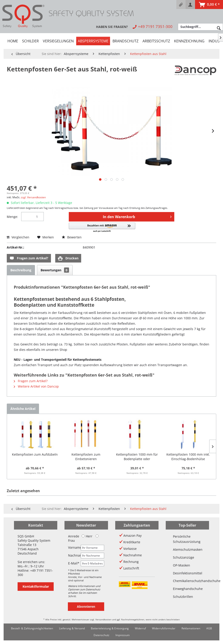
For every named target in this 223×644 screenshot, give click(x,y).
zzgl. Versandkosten (33, 197)
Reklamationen (191, 628)
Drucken (68, 258)
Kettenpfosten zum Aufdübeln (35, 454)
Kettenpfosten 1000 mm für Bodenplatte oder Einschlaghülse (137, 457)
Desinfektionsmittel (187, 573)
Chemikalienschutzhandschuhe (187, 581)
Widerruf (140, 628)
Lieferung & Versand (72, 628)
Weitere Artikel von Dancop (36, 386)
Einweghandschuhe (187, 589)
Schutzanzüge (184, 557)
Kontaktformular (36, 586)
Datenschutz (101, 635)
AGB (209, 628)
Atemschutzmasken (187, 549)
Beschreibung (21, 270)
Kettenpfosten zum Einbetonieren (86, 457)
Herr (87, 536)
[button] (102, 228)
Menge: (12, 217)
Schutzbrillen (183, 597)
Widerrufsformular (164, 628)
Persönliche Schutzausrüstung (187, 539)
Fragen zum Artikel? (29, 258)
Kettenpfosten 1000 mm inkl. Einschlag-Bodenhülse (188, 457)
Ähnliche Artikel (23, 409)
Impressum (123, 635)
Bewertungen (55, 270)
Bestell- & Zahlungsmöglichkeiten (32, 628)
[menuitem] (181, 5)
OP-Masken (182, 565)
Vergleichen (18, 237)
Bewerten (72, 237)
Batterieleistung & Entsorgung (110, 628)
